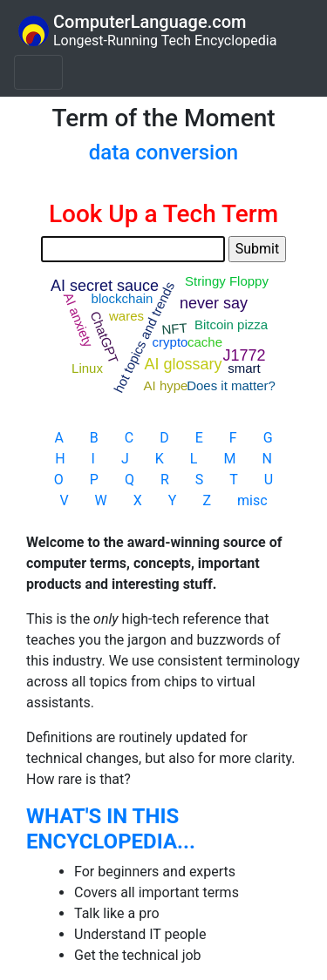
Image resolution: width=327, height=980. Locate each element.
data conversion (163, 152)
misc (252, 500)
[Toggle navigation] (38, 72)
